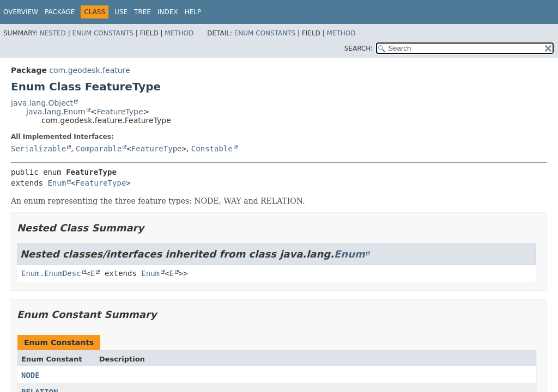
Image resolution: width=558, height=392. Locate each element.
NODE (31, 375)
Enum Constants (102, 33)
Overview (21, 12)
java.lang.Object (42, 103)
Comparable (99, 149)
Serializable (38, 149)
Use (121, 12)
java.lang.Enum (56, 112)
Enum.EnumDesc (51, 273)
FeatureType (120, 112)
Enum (57, 183)
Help (193, 12)
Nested (52, 33)
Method (179, 33)
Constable (212, 149)
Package (60, 12)
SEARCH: (359, 48)
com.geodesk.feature (89, 70)
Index (168, 12)
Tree (142, 12)
